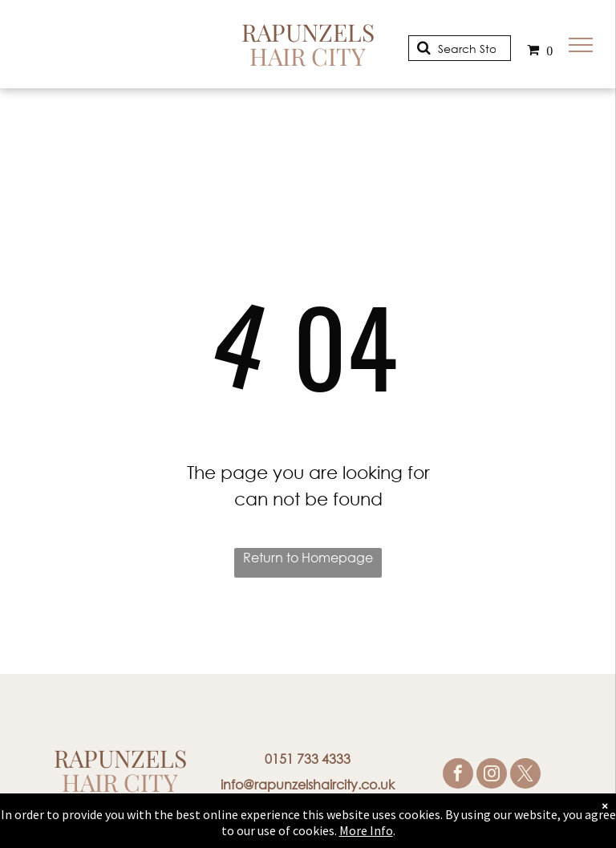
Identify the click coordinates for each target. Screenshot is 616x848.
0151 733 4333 (308, 759)
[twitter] (525, 775)
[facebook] (458, 775)
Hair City (308, 56)
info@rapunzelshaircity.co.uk (308, 784)
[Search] (460, 48)
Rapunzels (308, 32)
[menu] (581, 45)
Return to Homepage (308, 557)
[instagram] (492, 775)
